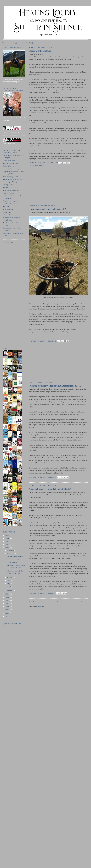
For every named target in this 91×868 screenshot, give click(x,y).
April (9, 587)
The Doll (6, 207)
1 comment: (51, 593)
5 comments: (52, 341)
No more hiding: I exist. (11, 177)
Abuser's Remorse (9, 193)
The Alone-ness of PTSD (11, 163)
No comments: (52, 163)
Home (4, 43)
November (11, 554)
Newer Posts (33, 602)
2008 (7, 613)
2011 (7, 603)
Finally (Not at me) (9, 204)
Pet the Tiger (7, 212)
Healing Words (8, 185)
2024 (7, 535)
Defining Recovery (9, 166)
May (9, 584)
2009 (7, 610)
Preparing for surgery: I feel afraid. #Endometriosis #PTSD (55, 386)
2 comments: (52, 477)
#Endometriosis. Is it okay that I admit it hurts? (50, 489)
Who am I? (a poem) (10, 215)
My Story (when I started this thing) (21, 43)
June (9, 580)
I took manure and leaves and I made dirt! (47, 209)
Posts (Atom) (42, 606)
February (10, 590)
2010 (7, 607)
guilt (41, 165)
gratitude (34, 165)
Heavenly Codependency (11, 169)
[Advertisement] (47, 188)
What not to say (8, 209)
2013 (7, 597)
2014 (7, 594)
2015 (7, 548)
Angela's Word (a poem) (11, 201)
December (11, 551)
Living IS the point (9, 160)
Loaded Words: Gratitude (40, 51)
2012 (7, 600)
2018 (7, 538)
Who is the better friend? (11, 190)
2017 (7, 541)
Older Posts (84, 602)
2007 (7, 616)
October (10, 577)
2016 (7, 545)
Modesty (6, 187)
